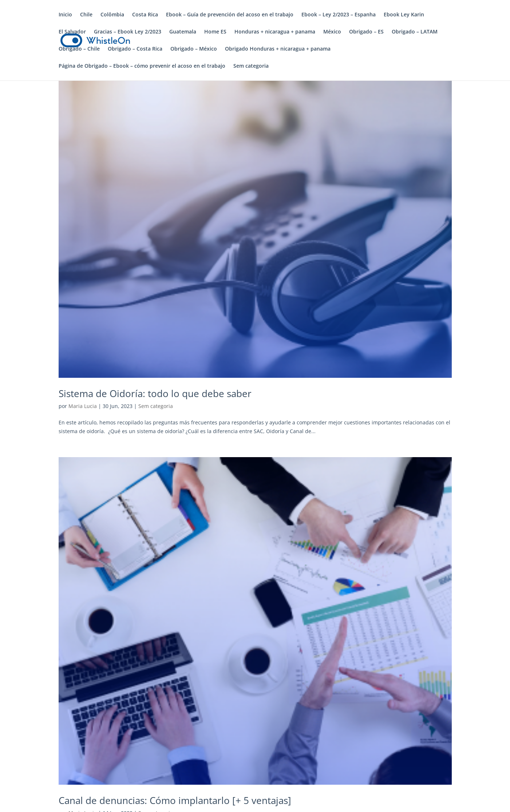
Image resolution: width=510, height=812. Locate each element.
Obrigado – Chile (79, 49)
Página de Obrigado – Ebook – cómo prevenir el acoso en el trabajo (142, 66)
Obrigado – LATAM (415, 32)
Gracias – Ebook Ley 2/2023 (128, 32)
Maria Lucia (83, 406)
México (332, 32)
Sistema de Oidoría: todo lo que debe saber (155, 393)
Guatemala (183, 32)
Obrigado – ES (366, 32)
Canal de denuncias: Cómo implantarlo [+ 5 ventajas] (175, 800)
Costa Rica (145, 15)
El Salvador (72, 32)
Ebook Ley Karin (404, 15)
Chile (86, 15)
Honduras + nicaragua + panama (275, 32)
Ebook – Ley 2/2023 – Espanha (339, 15)
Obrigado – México (194, 49)
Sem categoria (251, 66)
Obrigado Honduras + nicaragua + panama (278, 49)
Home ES (215, 32)
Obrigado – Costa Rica (135, 49)
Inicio (65, 15)
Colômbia (112, 15)
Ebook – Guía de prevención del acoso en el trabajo (230, 15)
